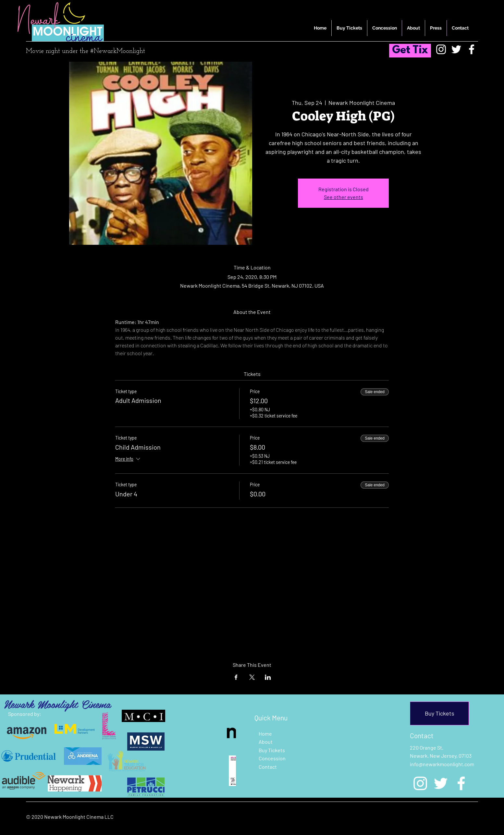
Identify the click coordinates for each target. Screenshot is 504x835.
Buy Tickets (272, 750)
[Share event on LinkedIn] (268, 677)
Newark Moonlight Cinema (57, 704)
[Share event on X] (252, 677)
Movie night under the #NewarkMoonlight (86, 51)
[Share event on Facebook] (236, 677)
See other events (344, 197)
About (266, 742)
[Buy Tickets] (439, 713)
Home (265, 734)
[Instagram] (441, 49)
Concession (272, 758)
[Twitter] (456, 49)
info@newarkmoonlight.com (442, 764)
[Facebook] (472, 49)
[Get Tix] (410, 51)
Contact (268, 767)
